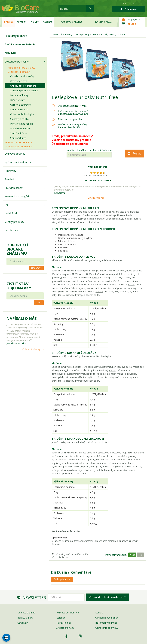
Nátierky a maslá (19, 109)
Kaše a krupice (18, 100)
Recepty (22, 22)
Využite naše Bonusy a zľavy (72, 126)
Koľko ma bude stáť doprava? (73, 111)
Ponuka (9, 22)
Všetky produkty (14, 222)
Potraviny (10, 171)
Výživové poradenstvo (68, 613)
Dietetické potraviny (17, 62)
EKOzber (47, 22)
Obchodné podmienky (107, 618)
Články (35, 22)
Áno (132, 555)
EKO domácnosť (14, 188)
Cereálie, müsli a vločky (22, 76)
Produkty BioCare (16, 36)
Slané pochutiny (18, 138)
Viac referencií (96, 198)
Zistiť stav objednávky (19, 286)
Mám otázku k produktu (70, 119)
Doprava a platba (71, 22)
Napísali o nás (64, 623)
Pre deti (9, 179)
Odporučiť (36, 268)
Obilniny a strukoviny (21, 105)
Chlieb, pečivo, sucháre (23, 86)
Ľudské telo (12, 213)
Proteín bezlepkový (20, 128)
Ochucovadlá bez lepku (22, 114)
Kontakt (99, 613)
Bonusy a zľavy (25, 618)
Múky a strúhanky (19, 95)
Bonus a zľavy (104, 22)
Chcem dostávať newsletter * (107, 597)
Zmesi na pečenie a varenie (24, 90)
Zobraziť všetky (31, 349)
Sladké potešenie (19, 133)
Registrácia (129, 3)
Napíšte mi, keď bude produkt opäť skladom (89, 150)
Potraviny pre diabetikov (20, 142)
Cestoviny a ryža (19, 81)
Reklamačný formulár (106, 623)
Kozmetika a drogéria (17, 196)
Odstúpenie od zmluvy (107, 628)
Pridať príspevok (62, 579)
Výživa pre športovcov (18, 162)
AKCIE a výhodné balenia (20, 44)
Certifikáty (23, 623)
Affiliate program (65, 628)
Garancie (61, 618)
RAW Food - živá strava (20, 146)
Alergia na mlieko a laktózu (21, 68)
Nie (140, 555)
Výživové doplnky (15, 154)
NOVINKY (11, 53)
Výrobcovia (11, 230)
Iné (7, 205)
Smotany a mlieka (19, 119)
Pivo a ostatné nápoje (22, 124)
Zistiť (39, 303)
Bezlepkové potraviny (19, 72)
